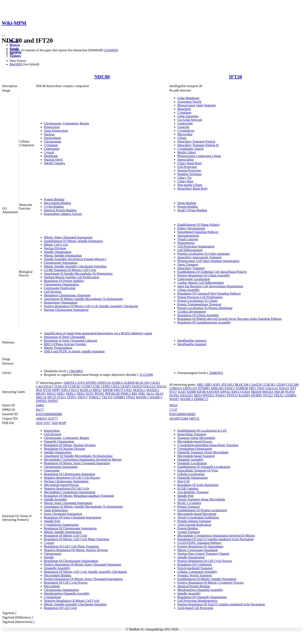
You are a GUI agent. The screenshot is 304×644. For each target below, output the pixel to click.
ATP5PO (91, 383)
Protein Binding (54, 199)
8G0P (62, 423)
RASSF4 (244, 395)
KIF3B (201, 392)
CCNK (96, 386)
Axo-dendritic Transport (193, 492)
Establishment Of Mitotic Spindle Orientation (73, 241)
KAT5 (182, 392)
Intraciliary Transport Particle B (198, 145)
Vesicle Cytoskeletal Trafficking (198, 517)
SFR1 (142, 394)
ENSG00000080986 (49, 414)
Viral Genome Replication (194, 525)
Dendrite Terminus (189, 174)
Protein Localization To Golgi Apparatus (203, 254)
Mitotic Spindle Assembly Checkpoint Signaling (75, 266)
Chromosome (53, 141)
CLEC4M (292, 385)
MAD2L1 (153, 390)
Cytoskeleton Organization (61, 525)
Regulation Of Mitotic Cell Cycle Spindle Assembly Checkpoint (85, 572)
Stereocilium (186, 160)
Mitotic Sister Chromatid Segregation (68, 237)
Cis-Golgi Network (190, 120)
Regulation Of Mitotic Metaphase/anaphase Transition (79, 496)
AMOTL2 (70, 383)
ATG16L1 (228, 385)
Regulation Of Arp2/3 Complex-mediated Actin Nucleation (215, 539)
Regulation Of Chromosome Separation (70, 474)
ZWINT (53, 401)
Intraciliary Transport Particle (196, 141)
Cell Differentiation (190, 250)
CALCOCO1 (44, 386)
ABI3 (208, 385)
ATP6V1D (104, 383)
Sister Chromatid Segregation (63, 514)
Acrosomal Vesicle (189, 102)
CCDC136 (60, 386)
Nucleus (49, 134)
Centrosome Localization (194, 279)
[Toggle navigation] (3, 36)
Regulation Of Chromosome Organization (71, 561)
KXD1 (246, 392)
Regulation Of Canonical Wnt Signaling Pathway (209, 293)
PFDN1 (99, 394)
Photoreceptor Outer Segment (196, 105)
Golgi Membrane (188, 98)
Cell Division (53, 292)
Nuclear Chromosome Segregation (66, 310)
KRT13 (236, 392)
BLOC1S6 (142, 383)
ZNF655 (41, 401)
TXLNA (107, 397)
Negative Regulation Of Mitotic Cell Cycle (72, 601)
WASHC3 (156, 397)
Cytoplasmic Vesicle (190, 149)
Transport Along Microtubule (196, 438)
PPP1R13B (112, 394)
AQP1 (216, 385)
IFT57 (173, 392)
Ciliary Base (185, 181)
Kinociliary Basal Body (192, 188)
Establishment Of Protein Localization (202, 510)
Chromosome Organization (61, 284)
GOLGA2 (149, 386)
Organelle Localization (192, 463)
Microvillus (185, 134)
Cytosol (49, 152)
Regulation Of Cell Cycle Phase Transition (71, 546)
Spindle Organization (58, 252)
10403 (40, 405)
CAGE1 (155, 383)
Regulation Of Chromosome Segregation (70, 528)
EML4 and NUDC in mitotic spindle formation (74, 351)
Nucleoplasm (52, 138)
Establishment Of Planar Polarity (199, 225)
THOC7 (83, 397)
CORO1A (176, 388)
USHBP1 (119, 397)
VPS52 (130, 397)
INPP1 (56, 390)
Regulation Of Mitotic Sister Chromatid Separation (77, 463)
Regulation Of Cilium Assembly (198, 315)
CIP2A (115, 386)
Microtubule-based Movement (197, 514)
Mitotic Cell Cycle (56, 245)
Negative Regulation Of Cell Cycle (67, 488)
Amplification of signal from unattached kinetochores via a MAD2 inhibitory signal (98, 333)
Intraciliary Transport (191, 268)
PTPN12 (232, 395)
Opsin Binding (187, 203)
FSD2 (261, 388)
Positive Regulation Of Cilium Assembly (204, 275)
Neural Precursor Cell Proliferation (200, 297)
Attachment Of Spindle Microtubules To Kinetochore (78, 274)
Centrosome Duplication (60, 288)
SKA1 (150, 394)
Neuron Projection (189, 170)
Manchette (184, 109)
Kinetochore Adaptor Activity (63, 214)
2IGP (39, 423)
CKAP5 (126, 386)
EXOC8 (137, 386)
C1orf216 (256, 385)
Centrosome (52, 149)
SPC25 (52, 397)
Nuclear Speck (53, 160)
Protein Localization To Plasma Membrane (205, 308)
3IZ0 (55, 423)
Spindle (49, 557)
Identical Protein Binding (60, 210)
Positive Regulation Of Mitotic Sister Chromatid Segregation (83, 579)
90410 (173, 405)
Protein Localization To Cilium (197, 301)
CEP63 (105, 386)
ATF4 (81, 383)
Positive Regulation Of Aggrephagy (200, 546)
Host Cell (183, 481)
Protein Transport (189, 507)
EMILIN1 (217, 388)
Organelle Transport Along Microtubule (203, 452)
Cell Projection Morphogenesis (197, 601)
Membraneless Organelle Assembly (67, 593)
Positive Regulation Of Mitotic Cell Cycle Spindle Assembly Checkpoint (91, 306)
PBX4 (198, 395)
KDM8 (191, 392)
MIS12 (51, 394)
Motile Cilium (186, 152)
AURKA (117, 383)
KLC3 (75, 390)
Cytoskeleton (186, 131)
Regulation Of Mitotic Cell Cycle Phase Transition (77, 539)
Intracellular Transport (192, 434)
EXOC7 (230, 388)
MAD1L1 (139, 390)
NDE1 (61, 394)
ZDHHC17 (201, 399)
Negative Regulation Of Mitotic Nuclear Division (76, 550)
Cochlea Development (192, 312)
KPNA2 (225, 392)
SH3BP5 (256, 395)
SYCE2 (268, 395)
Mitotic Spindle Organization (63, 255)
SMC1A (41, 397)
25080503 (216, 373)
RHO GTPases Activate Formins (65, 344)
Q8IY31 (194, 419)
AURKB (129, 383)
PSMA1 (221, 395)
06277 (40, 410)
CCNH (86, 386)
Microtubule (52, 586)
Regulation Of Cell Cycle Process (66, 583)
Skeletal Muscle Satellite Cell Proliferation (72, 277)
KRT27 (97, 390)
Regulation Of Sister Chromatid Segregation (73, 517)
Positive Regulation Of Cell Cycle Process (205, 561)
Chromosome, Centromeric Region (66, 123)
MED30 (256, 392)
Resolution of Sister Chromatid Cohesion (71, 340)
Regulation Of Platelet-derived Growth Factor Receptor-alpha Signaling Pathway (230, 319)
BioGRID (16, 64)
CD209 (280, 385)
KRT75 (119, 390)
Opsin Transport (188, 264)
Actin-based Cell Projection (195, 608)
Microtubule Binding (58, 203)
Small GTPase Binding (192, 210)
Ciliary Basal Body (190, 163)
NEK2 (81, 394)
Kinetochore (52, 127)
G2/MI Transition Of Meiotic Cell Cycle (70, 270)
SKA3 (159, 394)
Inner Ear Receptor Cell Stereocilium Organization (210, 286)
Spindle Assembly (56, 499)
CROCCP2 (190, 388)
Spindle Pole (52, 521)
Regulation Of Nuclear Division (65, 449)
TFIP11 (72, 397)
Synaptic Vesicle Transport (195, 575)
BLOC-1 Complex (189, 503)
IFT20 (236, 77)
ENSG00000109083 (182, 414)
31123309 (146, 375)
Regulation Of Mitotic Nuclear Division (70, 445)
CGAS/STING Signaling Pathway (199, 543)
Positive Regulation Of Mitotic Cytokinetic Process (210, 583)
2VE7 (47, 423)
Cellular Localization (191, 474)
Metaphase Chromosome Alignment (67, 295)
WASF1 (174, 399)
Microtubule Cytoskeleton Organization (70, 492)
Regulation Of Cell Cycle (60, 608)
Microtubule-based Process (61, 485)
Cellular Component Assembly (197, 572)
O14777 (53, 419)
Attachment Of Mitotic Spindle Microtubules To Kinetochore (83, 299)
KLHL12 (86, 390)
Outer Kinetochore (56, 131)
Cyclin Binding (54, 207)
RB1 (134, 394)
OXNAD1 (186, 395)
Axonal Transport (189, 532)
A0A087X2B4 (179, 419)
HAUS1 (162, 386)
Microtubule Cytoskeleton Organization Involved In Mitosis (83, 460)
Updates (15, 56)
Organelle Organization (59, 441)
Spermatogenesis (188, 236)
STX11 (62, 397)
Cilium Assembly (189, 290)
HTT (293, 388)
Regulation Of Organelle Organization (202, 597)
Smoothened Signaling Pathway (198, 232)
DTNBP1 (204, 388)
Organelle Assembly (57, 568)
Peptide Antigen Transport (194, 521)
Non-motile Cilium (190, 185)
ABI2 (200, 385)
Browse (15, 45)
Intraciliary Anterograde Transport (199, 257)
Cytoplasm (51, 145)
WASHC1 (142, 397)
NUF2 (90, 394)
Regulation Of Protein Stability (64, 281)
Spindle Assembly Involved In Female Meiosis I (75, 259)
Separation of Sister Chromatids (65, 337)
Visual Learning (188, 239)
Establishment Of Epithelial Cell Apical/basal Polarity (212, 272)
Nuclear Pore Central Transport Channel (203, 554)
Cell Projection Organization (196, 246)
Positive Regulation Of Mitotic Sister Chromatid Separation (82, 564)
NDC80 (102, 77)
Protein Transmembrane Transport (199, 304)
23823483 (75, 371)
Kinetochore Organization (61, 302)
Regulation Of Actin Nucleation (198, 485)
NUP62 (174, 395)
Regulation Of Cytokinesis (195, 564)
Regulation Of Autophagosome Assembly (204, 322)
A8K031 (41, 419)
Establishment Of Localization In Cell (202, 431)
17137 (173, 410)
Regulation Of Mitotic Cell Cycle (65, 536)
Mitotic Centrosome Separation (198, 550)
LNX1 (128, 390)
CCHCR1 (74, 386)
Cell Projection (187, 167)
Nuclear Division (55, 248)
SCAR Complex (188, 488)
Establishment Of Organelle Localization (204, 467)
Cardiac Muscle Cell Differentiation (200, 283)
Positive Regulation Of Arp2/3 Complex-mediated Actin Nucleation (221, 604)
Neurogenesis (186, 243)
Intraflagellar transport (192, 340)
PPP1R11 (209, 395)
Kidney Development (191, 228)
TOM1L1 (95, 397)
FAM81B (242, 388)
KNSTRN (213, 392)
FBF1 (252, 388)
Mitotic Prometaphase (58, 348)
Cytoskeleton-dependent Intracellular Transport (208, 445)
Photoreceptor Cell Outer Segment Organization (208, 261)
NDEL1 (71, 394)
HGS (39, 390)
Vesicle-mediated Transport (195, 568)
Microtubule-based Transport (196, 456)
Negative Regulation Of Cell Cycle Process (72, 478)
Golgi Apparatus (188, 116)
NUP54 (290, 392)
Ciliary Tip (184, 178)
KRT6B (108, 390)
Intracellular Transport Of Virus (198, 470)
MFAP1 (41, 394)
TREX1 (279, 395)
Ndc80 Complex (54, 163)
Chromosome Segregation (61, 263)
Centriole (183, 127)
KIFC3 (66, 390)
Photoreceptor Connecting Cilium (199, 156)
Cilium (182, 138)
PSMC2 (126, 394)
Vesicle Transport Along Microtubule (201, 499)
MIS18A (268, 392)
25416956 (111, 50)
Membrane (51, 156)
